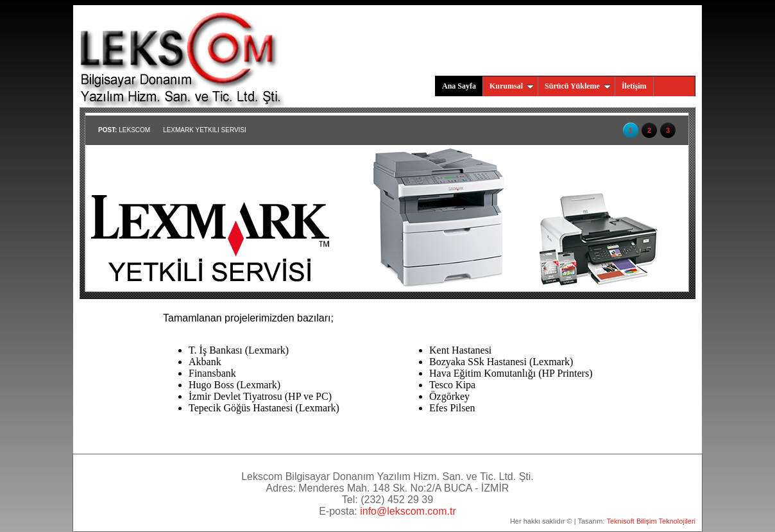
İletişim (634, 86)
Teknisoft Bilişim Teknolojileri (651, 521)
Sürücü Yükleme (578, 86)
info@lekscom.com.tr (408, 511)
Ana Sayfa (459, 86)
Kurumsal (512, 86)
